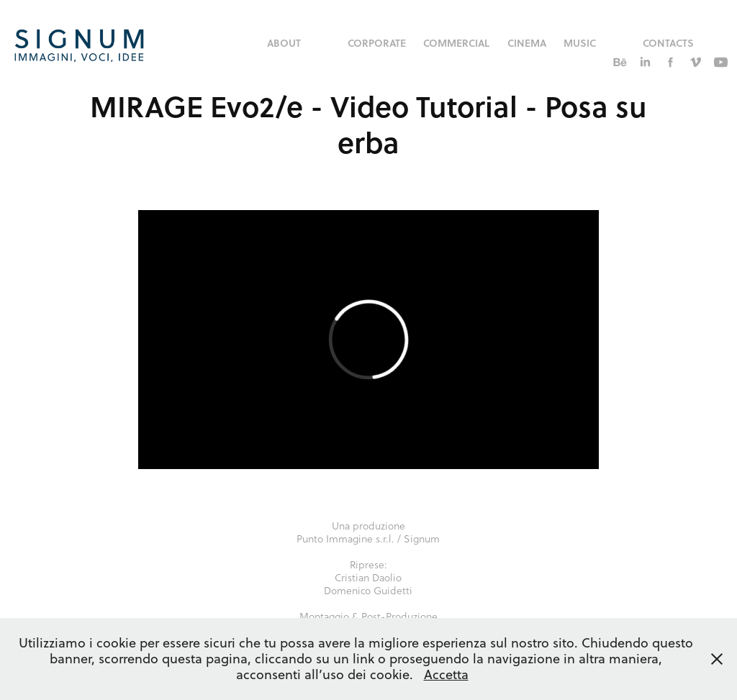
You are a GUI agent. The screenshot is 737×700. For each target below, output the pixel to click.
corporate (377, 43)
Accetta (446, 674)
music (580, 43)
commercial (456, 43)
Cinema (527, 43)
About (284, 43)
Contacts (668, 43)
